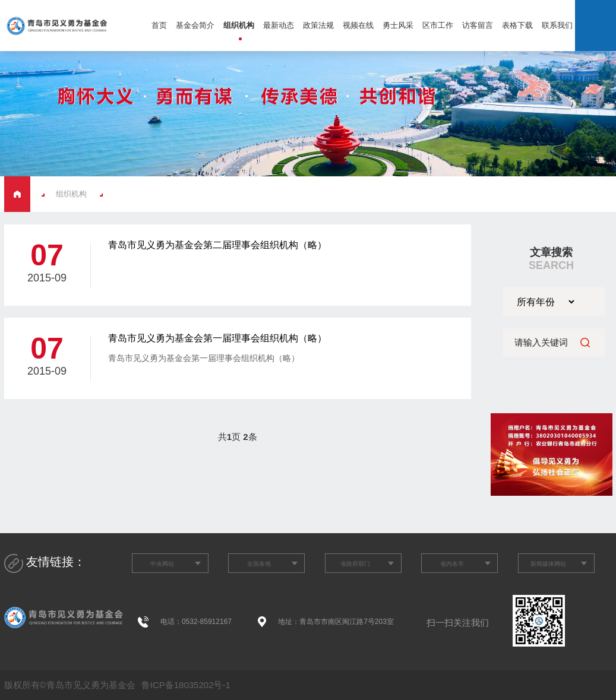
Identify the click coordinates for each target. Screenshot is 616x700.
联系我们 (557, 25)
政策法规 (318, 25)
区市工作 (438, 25)
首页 (159, 25)
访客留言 (478, 25)
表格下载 (517, 25)
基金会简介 (195, 25)
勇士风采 (398, 25)
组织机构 (239, 25)
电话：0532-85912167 (196, 622)
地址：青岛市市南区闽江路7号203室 (336, 622)
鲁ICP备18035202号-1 (185, 685)
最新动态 (279, 25)
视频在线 (358, 25)
